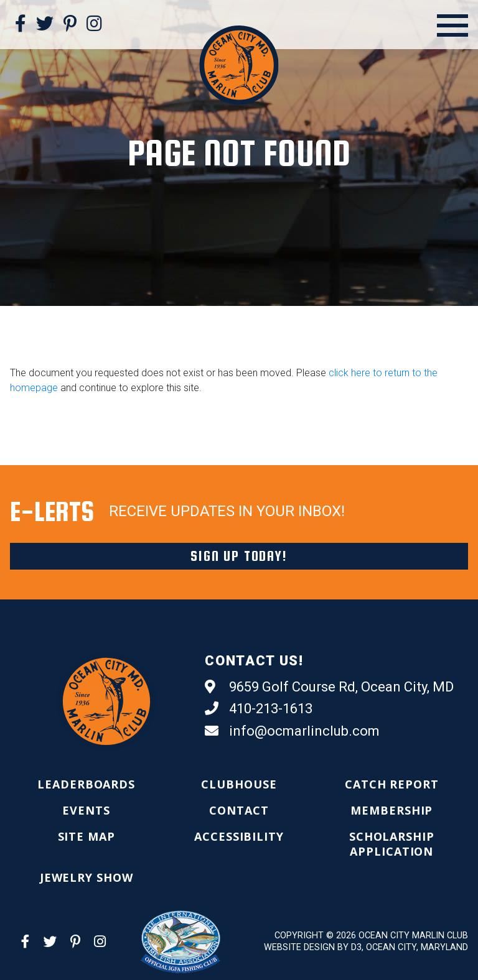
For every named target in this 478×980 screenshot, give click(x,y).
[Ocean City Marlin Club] (239, 64)
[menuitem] (86, 784)
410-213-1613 (259, 709)
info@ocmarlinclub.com (292, 731)
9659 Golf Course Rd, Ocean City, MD (329, 687)
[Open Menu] (452, 25)
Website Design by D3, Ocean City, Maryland (366, 947)
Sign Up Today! (239, 556)
